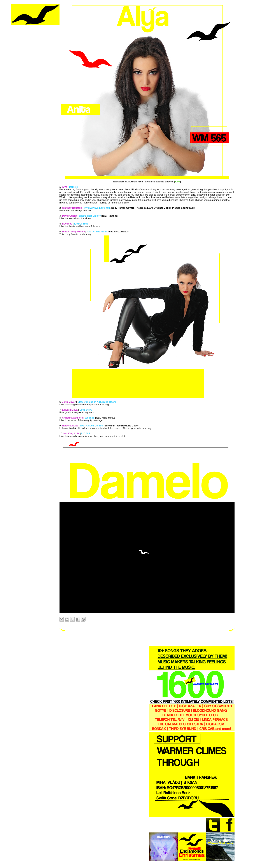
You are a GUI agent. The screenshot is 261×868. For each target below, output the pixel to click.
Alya (177, 182)
